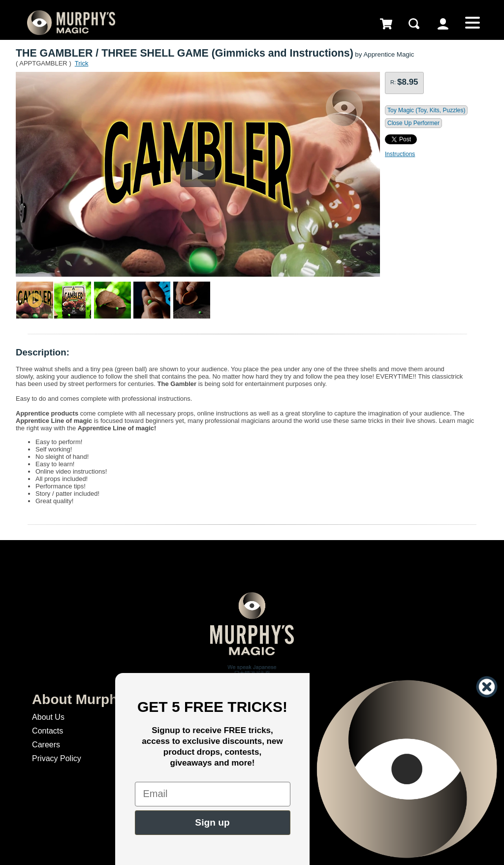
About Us (48, 717)
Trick (82, 63)
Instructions (400, 154)
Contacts (47, 731)
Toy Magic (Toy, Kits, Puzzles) (426, 110)
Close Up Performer (413, 123)
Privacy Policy (57, 758)
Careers (46, 745)
